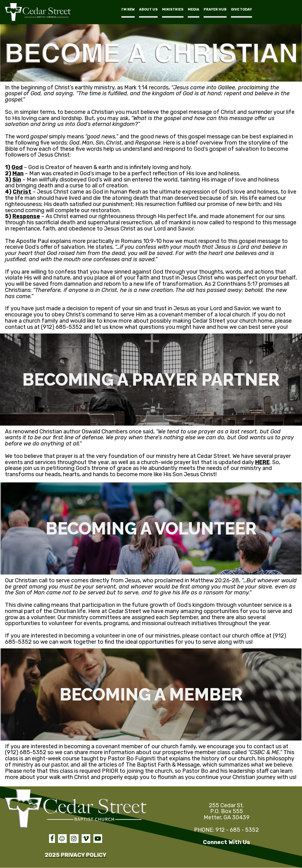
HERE (262, 462)
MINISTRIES (173, 9)
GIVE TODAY (241, 9)
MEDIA (194, 9)
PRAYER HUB (215, 9)
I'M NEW (128, 9)
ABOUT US (148, 9)
